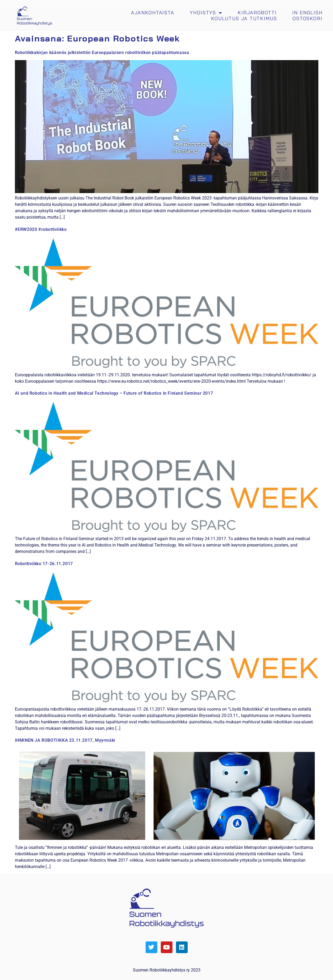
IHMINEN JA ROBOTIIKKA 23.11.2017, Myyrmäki (65, 740)
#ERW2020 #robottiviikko (41, 229)
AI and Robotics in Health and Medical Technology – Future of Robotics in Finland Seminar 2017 (114, 393)
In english (307, 13)
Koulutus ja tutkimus (244, 19)
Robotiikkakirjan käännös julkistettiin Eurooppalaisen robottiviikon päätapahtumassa (102, 53)
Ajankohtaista (153, 13)
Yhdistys (206, 13)
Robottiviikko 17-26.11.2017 (44, 564)
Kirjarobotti (257, 13)
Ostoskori (308, 19)
